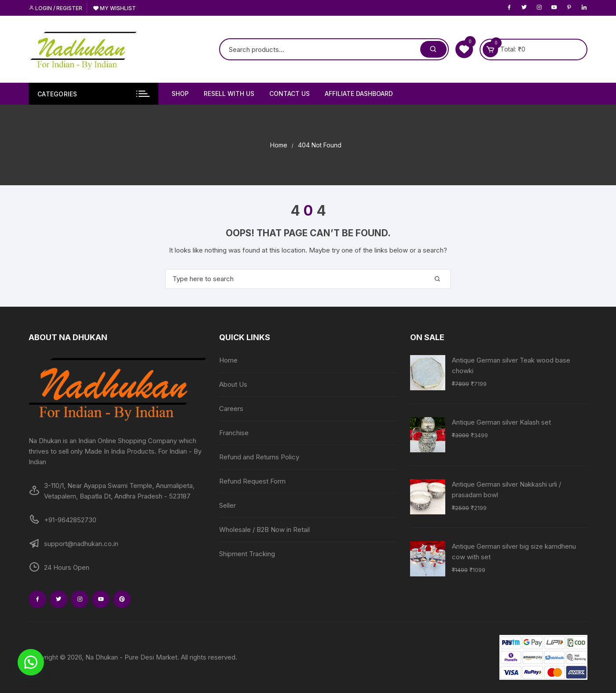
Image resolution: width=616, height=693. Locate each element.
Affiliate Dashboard (359, 93)
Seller (227, 505)
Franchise (234, 433)
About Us (233, 384)
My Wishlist (115, 8)
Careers (231, 409)
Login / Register (55, 8)
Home (228, 360)
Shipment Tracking (247, 554)
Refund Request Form (252, 481)
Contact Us (290, 93)
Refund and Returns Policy (259, 457)
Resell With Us (229, 93)
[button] (31, 662)
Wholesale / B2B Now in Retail (264, 530)
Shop (180, 93)
